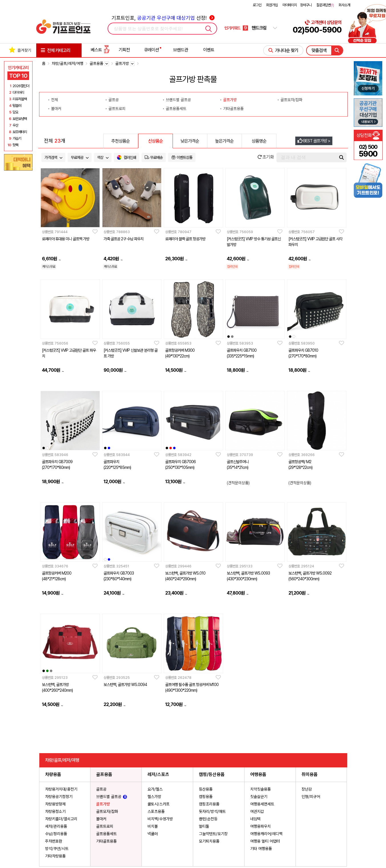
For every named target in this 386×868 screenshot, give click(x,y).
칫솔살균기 (259, 797)
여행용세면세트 (262, 804)
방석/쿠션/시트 (57, 849)
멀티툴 (204, 826)
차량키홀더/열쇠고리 (61, 819)
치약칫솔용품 (260, 789)
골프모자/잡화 (291, 100)
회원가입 (272, 5)
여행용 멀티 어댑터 (265, 841)
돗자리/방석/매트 (212, 811)
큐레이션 (151, 50)
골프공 (114, 100)
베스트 (100, 50)
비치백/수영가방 (160, 819)
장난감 (307, 789)
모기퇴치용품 (209, 841)
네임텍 (255, 819)
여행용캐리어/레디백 (266, 834)
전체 (54, 100)
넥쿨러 (153, 834)
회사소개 (344, 5)
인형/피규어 (311, 797)
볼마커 (56, 109)
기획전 (124, 50)
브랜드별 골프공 (178, 100)
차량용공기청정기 (59, 797)
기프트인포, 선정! (163, 18)
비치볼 (153, 826)
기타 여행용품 (261, 849)
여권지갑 (257, 811)
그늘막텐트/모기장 (213, 834)
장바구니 (306, 5)
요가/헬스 (155, 789)
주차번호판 (54, 841)
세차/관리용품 (56, 826)
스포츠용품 (156, 811)
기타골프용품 (233, 109)
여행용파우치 (260, 826)
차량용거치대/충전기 (61, 789)
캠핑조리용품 (209, 804)
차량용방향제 (55, 804)
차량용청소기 (55, 811)
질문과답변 (325, 5)
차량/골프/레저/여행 (67, 63)
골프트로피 (117, 109)
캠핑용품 (206, 797)
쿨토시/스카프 (158, 804)
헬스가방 (154, 797)
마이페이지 (290, 5)
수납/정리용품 (56, 834)
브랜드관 (181, 50)
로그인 (257, 5)
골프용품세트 (176, 109)
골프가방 (230, 100)
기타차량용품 (55, 856)
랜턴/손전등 (208, 819)
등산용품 (206, 789)
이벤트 (209, 50)
